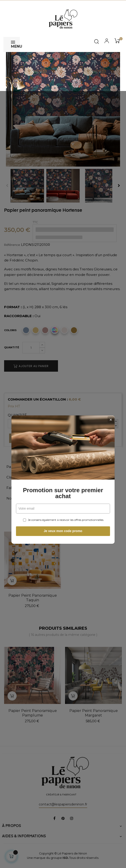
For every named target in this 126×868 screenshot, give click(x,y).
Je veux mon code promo (63, 486)
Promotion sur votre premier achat (63, 448)
